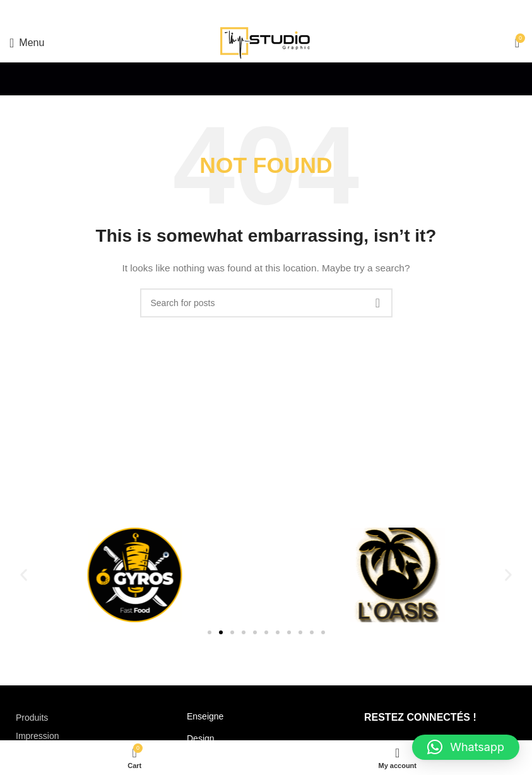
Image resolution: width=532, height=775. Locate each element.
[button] (24, 575)
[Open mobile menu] (27, 43)
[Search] (266, 303)
